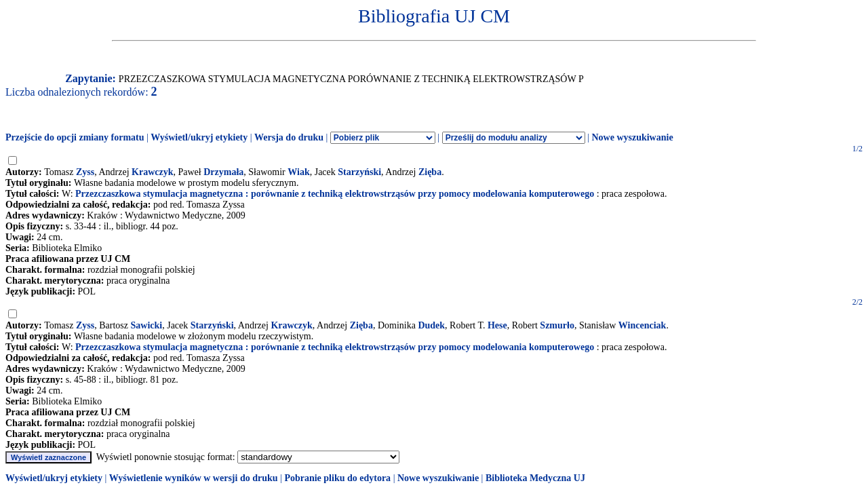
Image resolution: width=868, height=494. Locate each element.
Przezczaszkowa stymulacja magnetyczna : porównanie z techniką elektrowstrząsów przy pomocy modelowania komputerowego (335, 194)
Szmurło (557, 325)
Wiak (298, 172)
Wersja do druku (289, 137)
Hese (497, 325)
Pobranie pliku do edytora (337, 478)
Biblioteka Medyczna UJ (535, 478)
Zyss (85, 172)
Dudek (431, 325)
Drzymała (223, 172)
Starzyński (359, 172)
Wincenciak (643, 325)
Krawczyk (152, 172)
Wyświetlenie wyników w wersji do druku (194, 478)
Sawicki (147, 325)
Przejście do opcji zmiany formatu (75, 137)
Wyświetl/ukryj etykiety (199, 137)
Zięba (430, 172)
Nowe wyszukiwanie (632, 137)
